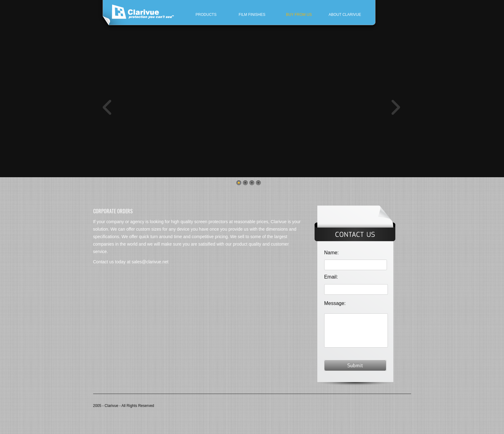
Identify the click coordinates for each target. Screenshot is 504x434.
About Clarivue (345, 15)
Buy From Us (299, 15)
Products (206, 15)
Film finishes (252, 15)
